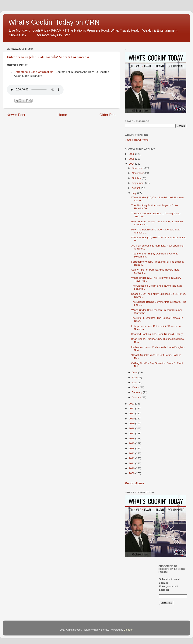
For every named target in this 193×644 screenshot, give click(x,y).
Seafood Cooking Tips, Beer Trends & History (157, 334)
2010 (132, 468)
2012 (132, 458)
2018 (132, 428)
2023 (132, 404)
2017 (132, 434)
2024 (132, 164)
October (137, 178)
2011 (132, 463)
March (136, 387)
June (135, 372)
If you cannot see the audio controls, (35, 90)
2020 (132, 419)
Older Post (108, 115)
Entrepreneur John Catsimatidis (33, 72)
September (139, 183)
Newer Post (16, 115)
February (137, 392)
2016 (132, 438)
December (138, 168)
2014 (132, 448)
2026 (132, 154)
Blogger (128, 630)
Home (62, 115)
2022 (132, 409)
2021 (132, 413)
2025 (132, 159)
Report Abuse (135, 483)
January (137, 397)
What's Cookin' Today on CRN (54, 22)
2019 (132, 423)
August (136, 188)
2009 (132, 473)
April (135, 382)
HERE (32, 35)
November (138, 173)
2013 (132, 453)
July (135, 193)
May (135, 378)
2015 (132, 443)
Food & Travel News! (137, 140)
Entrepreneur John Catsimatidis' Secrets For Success (48, 57)
